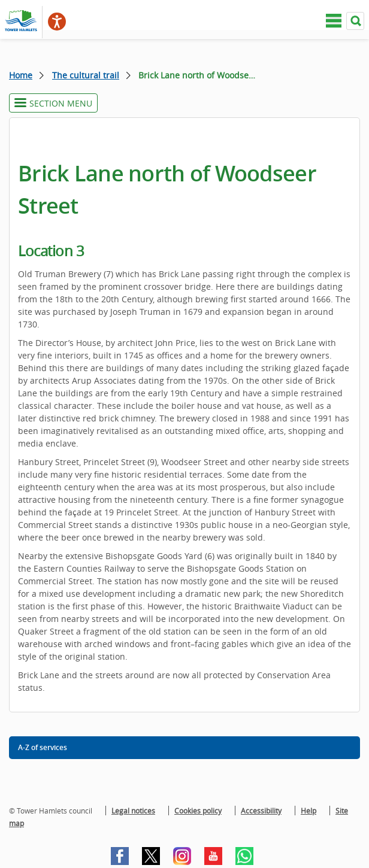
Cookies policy (198, 811)
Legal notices (133, 811)
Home (21, 75)
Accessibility (261, 811)
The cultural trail (86, 75)
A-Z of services (43, 747)
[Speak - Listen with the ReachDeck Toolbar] (57, 22)
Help (308, 811)
